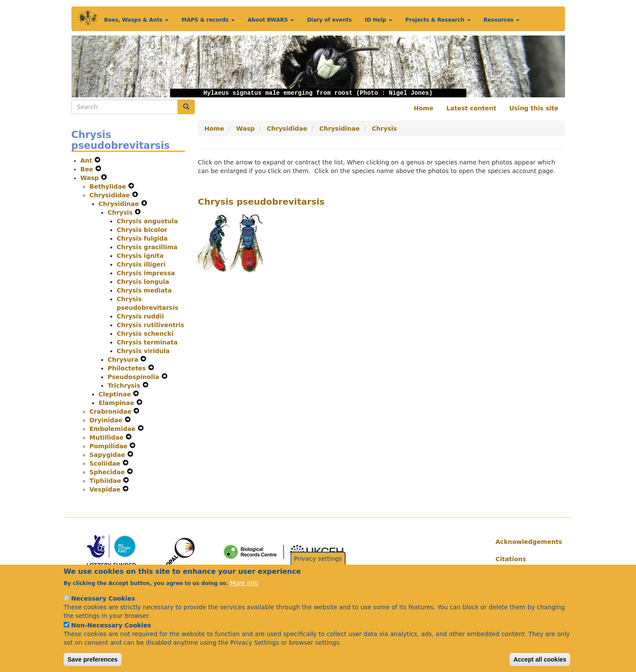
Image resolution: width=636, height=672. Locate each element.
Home (424, 108)
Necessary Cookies (103, 608)
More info (244, 592)
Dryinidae (107, 420)
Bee (88, 169)
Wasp (91, 178)
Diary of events (329, 20)
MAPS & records (208, 20)
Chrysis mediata (144, 290)
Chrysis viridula (143, 351)
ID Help (378, 20)
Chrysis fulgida (142, 238)
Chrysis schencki (145, 334)
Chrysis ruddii (140, 316)
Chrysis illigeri (141, 264)
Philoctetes (128, 368)
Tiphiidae (107, 481)
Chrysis (121, 212)
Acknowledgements (527, 542)
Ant (87, 161)
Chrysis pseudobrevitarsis (261, 202)
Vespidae (106, 489)
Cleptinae (116, 394)
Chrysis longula (143, 282)
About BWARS (271, 20)
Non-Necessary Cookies (111, 635)
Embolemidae (114, 429)
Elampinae (118, 403)
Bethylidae (109, 186)
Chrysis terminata (147, 342)
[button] (108, 66)
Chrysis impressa (146, 273)
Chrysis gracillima (147, 247)
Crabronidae (112, 412)
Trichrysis (125, 386)
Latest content (471, 108)
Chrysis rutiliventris (151, 325)
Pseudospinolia (135, 377)
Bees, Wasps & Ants (137, 20)
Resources (502, 20)
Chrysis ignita (140, 256)
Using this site (534, 108)
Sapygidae (108, 455)
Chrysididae (111, 195)
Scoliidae (106, 463)
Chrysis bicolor (142, 230)
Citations (511, 559)
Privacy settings (318, 568)
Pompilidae (110, 446)
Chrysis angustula (147, 221)
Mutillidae (108, 437)
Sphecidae (108, 472)
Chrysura (124, 360)
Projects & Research (438, 20)
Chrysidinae (120, 204)
